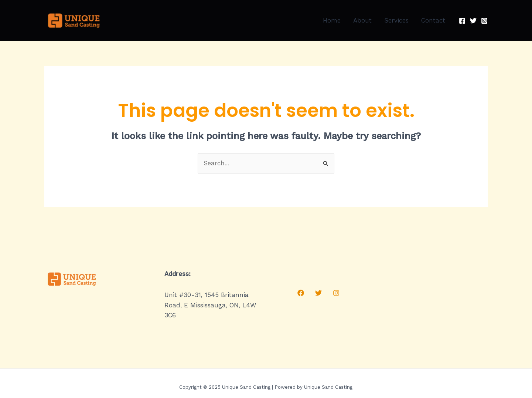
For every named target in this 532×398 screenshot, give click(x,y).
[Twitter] (473, 21)
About (362, 20)
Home (332, 20)
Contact (433, 20)
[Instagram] (484, 21)
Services (396, 20)
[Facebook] (462, 21)
